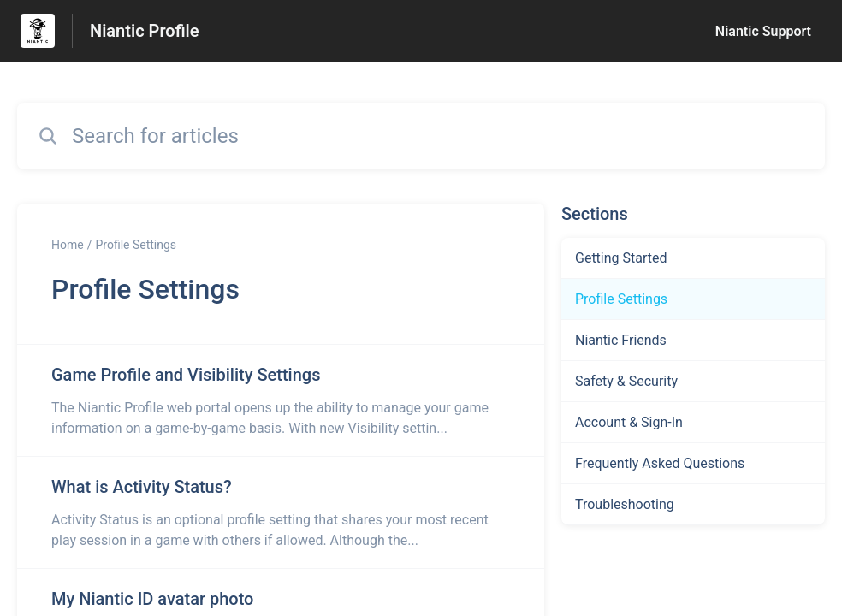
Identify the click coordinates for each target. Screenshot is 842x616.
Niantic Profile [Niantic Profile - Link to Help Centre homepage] (145, 31)
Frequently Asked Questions (660, 463)
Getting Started (621, 258)
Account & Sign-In (629, 422)
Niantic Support (763, 31)
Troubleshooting (625, 504)
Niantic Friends (621, 340)
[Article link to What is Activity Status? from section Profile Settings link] (281, 512)
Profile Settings (136, 245)
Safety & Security (626, 381)
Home (68, 245)
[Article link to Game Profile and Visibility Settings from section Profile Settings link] (281, 400)
